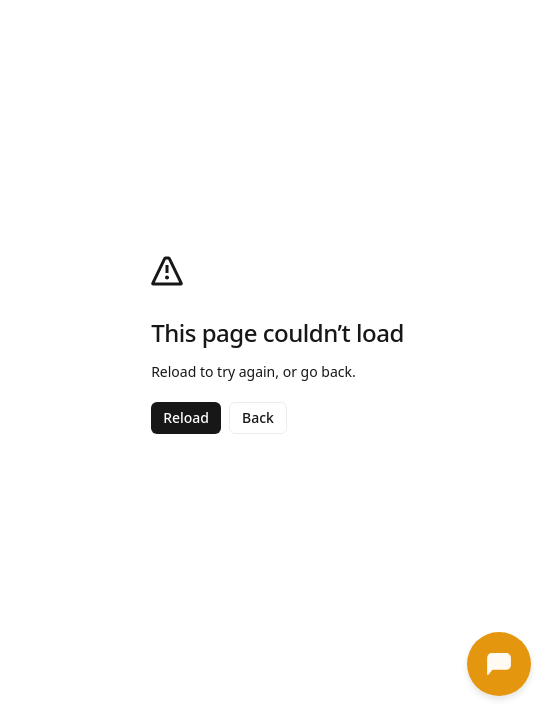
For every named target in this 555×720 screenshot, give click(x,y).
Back (258, 417)
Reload (186, 417)
